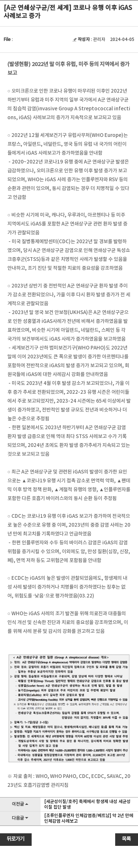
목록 (126, 839)
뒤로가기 (15, 839)
